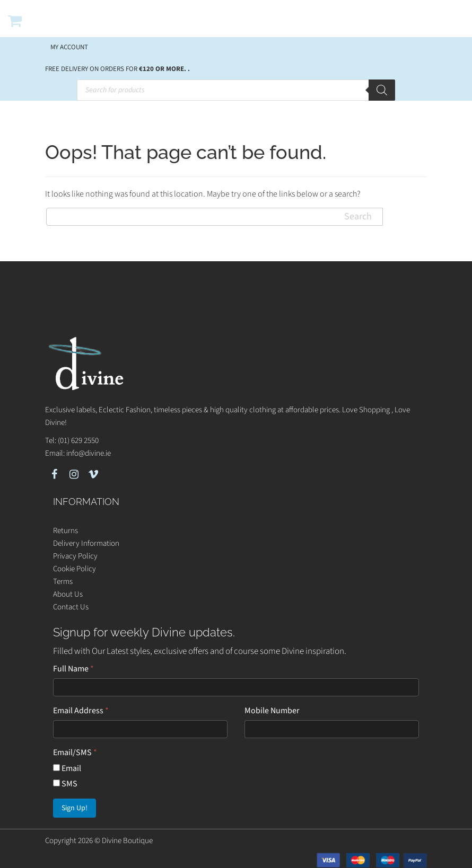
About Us (68, 594)
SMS (65, 784)
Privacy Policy (75, 556)
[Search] (382, 90)
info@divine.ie (89, 453)
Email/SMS (75, 752)
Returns (65, 531)
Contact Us (71, 607)
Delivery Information (86, 543)
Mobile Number (272, 711)
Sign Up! (75, 808)
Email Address (81, 711)
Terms (63, 582)
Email (67, 768)
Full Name (73, 669)
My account (69, 47)
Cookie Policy (75, 569)
